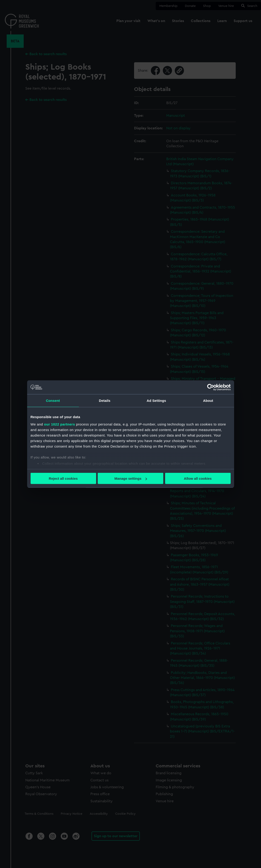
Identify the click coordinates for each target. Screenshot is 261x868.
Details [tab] (105, 401)
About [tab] (208, 401)
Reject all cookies (63, 478)
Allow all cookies (198, 478)
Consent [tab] (53, 401)
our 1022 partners (60, 424)
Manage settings (131, 478)
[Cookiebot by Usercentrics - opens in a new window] (211, 387)
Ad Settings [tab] (156, 401)
